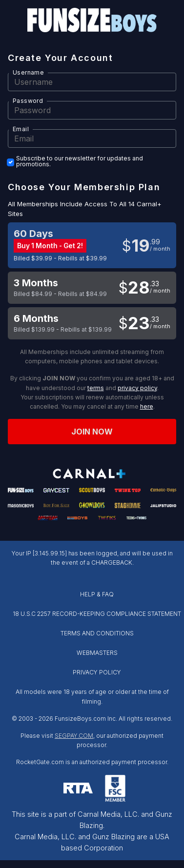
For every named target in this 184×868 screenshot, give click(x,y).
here (147, 406)
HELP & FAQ (97, 594)
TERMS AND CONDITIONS (97, 633)
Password (28, 101)
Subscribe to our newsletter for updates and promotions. (80, 161)
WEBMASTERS (97, 653)
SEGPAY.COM (74, 736)
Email (21, 129)
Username (28, 72)
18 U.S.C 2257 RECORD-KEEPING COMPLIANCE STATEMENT (97, 614)
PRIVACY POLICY (97, 672)
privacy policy (137, 388)
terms (96, 388)
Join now (92, 432)
